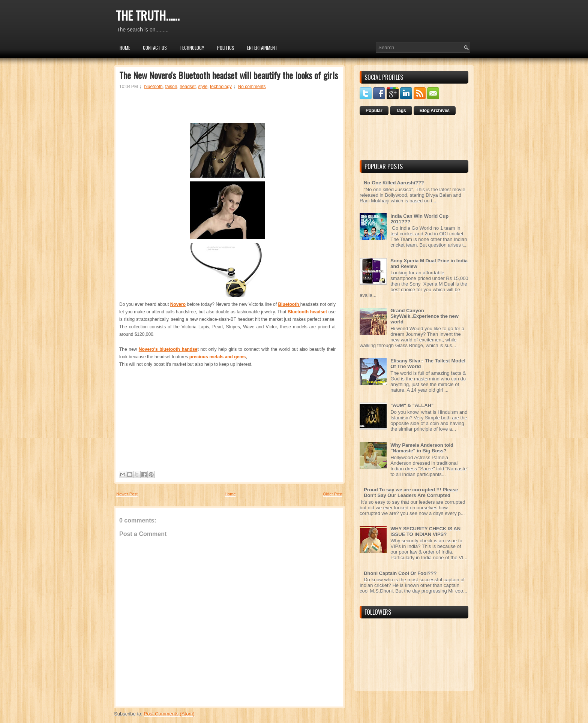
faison (171, 87)
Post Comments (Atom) (169, 714)
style (203, 87)
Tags (401, 111)
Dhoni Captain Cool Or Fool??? (400, 573)
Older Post (333, 494)
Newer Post (127, 494)
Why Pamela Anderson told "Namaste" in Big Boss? (422, 448)
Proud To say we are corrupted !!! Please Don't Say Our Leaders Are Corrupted (411, 492)
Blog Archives (435, 111)
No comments (252, 87)
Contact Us (155, 48)
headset (188, 87)
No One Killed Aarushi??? (394, 183)
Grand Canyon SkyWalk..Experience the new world (424, 316)
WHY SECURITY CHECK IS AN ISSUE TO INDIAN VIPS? (425, 531)
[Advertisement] (228, 109)
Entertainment (262, 48)
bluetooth (153, 87)
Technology (192, 48)
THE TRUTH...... (148, 15)
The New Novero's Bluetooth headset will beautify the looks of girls (229, 75)
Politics (226, 48)
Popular (374, 111)
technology (221, 87)
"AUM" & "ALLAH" (412, 405)
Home (125, 48)
